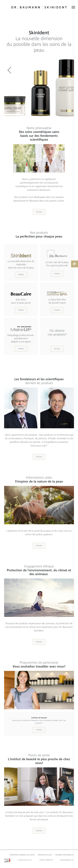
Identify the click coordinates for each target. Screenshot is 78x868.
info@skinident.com (67, 860)
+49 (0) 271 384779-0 (46, 860)
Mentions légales (45, 855)
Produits (21, 275)
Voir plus (39, 212)
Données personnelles (65, 855)
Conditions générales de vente (22, 855)
